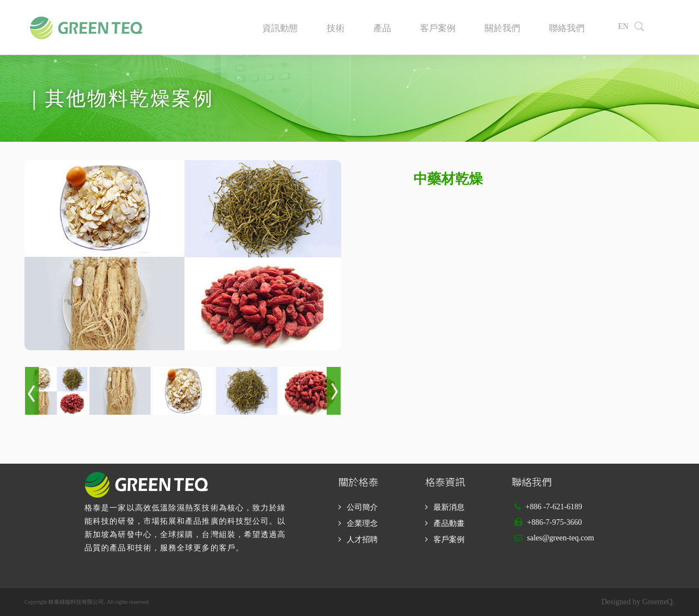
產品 (382, 28)
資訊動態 (280, 28)
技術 (336, 28)
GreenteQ (657, 602)
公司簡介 (362, 507)
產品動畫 (449, 523)
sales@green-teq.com (560, 538)
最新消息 (449, 507)
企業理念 (362, 523)
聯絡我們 (567, 28)
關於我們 (502, 28)
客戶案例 (438, 28)
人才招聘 (362, 540)
